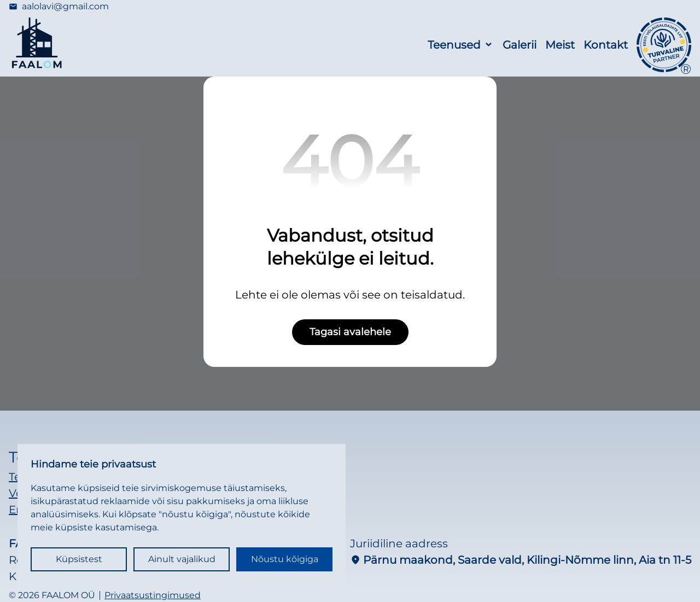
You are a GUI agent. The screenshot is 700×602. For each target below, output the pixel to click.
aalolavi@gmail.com (59, 7)
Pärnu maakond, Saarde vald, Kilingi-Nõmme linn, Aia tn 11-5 (521, 560)
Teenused (454, 45)
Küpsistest (79, 559)
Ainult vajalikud (182, 559)
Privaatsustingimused (153, 595)
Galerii (520, 45)
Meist (560, 45)
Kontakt (606, 45)
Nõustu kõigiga (285, 559)
